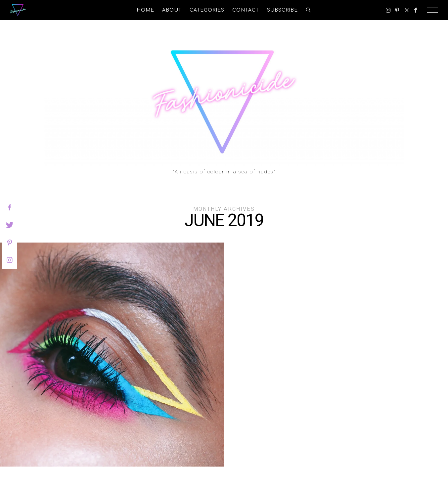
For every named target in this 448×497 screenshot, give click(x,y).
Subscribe (282, 10)
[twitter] (10, 225)
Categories (207, 10)
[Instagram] (388, 10)
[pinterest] (10, 243)
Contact (246, 10)
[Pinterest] (397, 10)
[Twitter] (407, 10)
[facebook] (10, 207)
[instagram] (10, 260)
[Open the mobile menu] (434, 10)
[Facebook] (416, 10)
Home (145, 10)
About (172, 10)
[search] (309, 10)
